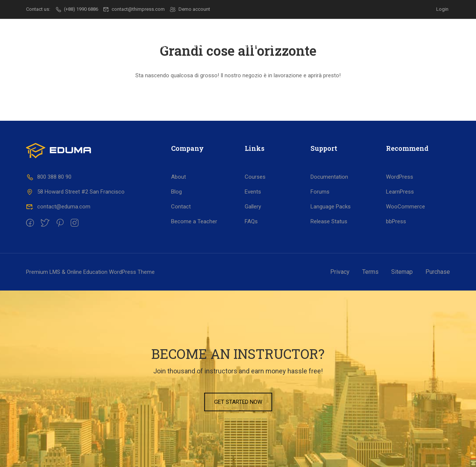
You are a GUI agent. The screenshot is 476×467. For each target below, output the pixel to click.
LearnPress (400, 192)
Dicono (375, 45)
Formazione (250, 45)
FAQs (251, 221)
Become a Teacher (194, 221)
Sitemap (402, 272)
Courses (255, 177)
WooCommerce (406, 207)
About (178, 177)
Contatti (416, 45)
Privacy (340, 272)
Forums (320, 192)
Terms (370, 272)
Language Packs (331, 207)
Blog (176, 192)
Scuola (205, 45)
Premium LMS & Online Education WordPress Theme (90, 272)
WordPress (400, 177)
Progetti (335, 45)
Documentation (329, 177)
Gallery (253, 207)
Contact (181, 207)
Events (253, 192)
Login (442, 9)
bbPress (396, 221)
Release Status (329, 221)
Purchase (438, 272)
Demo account (190, 9)
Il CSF (171, 45)
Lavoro (295, 45)
